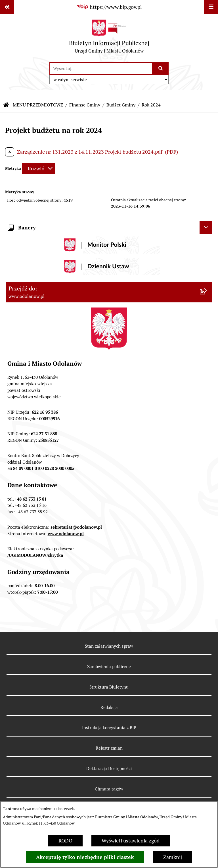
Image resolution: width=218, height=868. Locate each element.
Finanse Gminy (85, 105)
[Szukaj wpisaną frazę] (161, 69)
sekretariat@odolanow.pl (76, 527)
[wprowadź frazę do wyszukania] (101, 69)
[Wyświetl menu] (211, 7)
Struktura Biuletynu (109, 687)
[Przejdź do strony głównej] (109, 38)
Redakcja (109, 707)
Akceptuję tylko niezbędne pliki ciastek (85, 857)
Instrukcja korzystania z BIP (109, 728)
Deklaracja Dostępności (109, 768)
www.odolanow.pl (66, 534)
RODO (65, 841)
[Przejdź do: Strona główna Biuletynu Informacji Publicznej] (6, 105)
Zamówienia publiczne (109, 667)
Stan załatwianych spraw (109, 646)
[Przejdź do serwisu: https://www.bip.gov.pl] (109, 7)
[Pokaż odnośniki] (7, 7)
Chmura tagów (109, 789)
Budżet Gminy (121, 105)
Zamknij (173, 857)
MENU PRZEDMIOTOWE (38, 105)
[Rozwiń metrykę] (39, 169)
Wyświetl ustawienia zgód (131, 841)
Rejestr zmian (109, 748)
